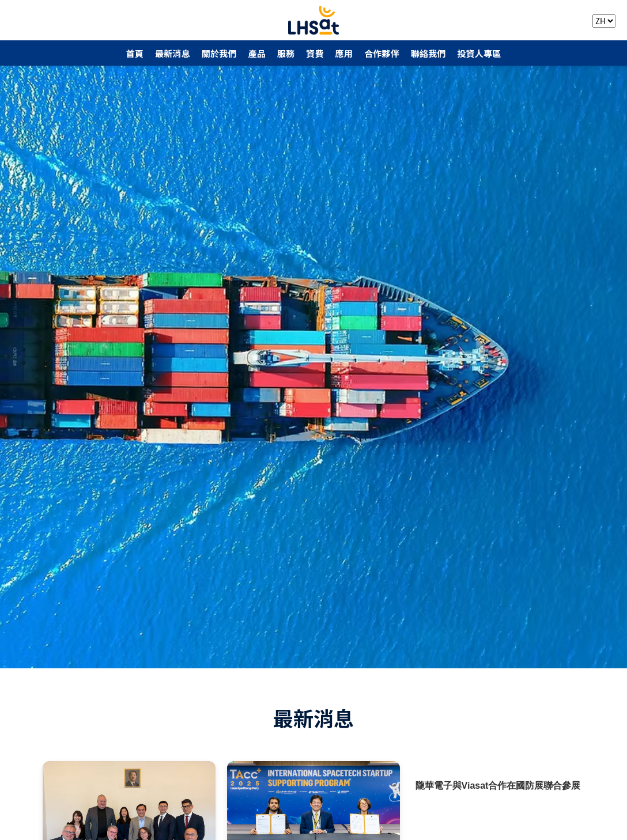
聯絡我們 (428, 53)
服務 (286, 53)
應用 (344, 53)
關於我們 (219, 53)
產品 (256, 53)
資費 (315, 53)
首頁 (135, 53)
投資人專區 (479, 53)
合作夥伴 (382, 53)
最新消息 (173, 53)
